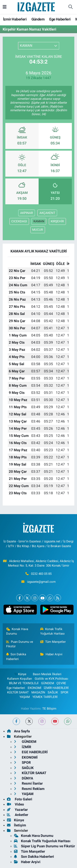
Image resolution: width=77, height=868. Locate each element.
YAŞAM (25, 697)
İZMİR (23, 747)
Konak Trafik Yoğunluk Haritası (52, 631)
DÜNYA (24, 778)
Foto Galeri (20, 799)
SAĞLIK (53, 692)
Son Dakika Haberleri (16, 657)
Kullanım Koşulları (20, 679)
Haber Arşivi (51, 654)
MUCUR (38, 230)
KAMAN (39, 221)
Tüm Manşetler (53, 642)
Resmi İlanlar (28, 783)
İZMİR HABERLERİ (56, 688)
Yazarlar (17, 810)
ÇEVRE (61, 683)
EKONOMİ (34, 688)
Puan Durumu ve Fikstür (20, 644)
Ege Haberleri (60, 19)
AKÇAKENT (47, 213)
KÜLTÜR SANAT (18, 692)
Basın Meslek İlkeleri (47, 674)
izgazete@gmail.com (41, 582)
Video (16, 804)
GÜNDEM (48, 683)
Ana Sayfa (18, 731)
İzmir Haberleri (15, 19)
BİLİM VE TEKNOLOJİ (24, 683)
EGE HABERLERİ (31, 752)
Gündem (38, 19)
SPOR (64, 692)
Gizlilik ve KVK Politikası (51, 679)
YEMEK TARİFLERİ (45, 697)
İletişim (17, 825)
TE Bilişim (49, 709)
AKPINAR (26, 213)
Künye (20, 674)
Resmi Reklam (29, 789)
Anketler (18, 815)
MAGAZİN (38, 692)
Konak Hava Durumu (17, 631)
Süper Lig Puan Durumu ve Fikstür (44, 846)
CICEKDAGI (19, 221)
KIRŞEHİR (57, 221)
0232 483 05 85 (41, 574)
